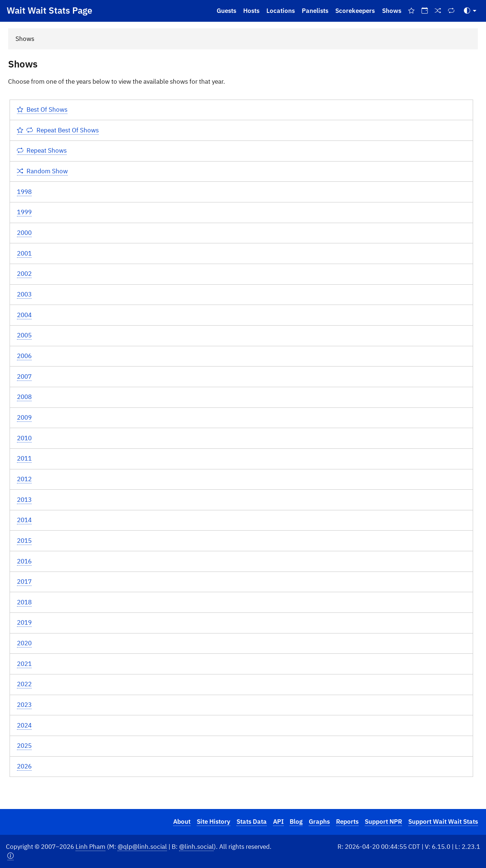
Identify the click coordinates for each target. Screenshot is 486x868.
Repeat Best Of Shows (58, 130)
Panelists (315, 11)
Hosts (251, 11)
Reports (347, 822)
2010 (24, 438)
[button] (11, 856)
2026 (24, 766)
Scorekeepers (355, 11)
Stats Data (252, 822)
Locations (281, 11)
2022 (24, 684)
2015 (24, 541)
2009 (24, 417)
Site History (214, 822)
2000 (24, 233)
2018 (24, 602)
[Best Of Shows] (411, 11)
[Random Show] (438, 11)
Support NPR (383, 822)
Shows (392, 11)
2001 (24, 253)
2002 (24, 274)
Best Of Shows (42, 110)
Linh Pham (90, 847)
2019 (24, 622)
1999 (24, 212)
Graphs (319, 822)
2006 (24, 356)
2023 (24, 705)
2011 (24, 458)
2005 (24, 335)
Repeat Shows (42, 150)
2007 (24, 376)
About (182, 822)
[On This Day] (424, 11)
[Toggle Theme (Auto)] (470, 11)
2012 (24, 479)
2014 (24, 520)
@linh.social (196, 847)
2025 (24, 746)
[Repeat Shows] (451, 11)
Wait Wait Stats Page (49, 10)
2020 (24, 643)
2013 (24, 500)
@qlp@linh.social (142, 847)
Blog (296, 822)
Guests (226, 11)
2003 (24, 294)
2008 (24, 397)
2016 (24, 561)
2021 (24, 664)
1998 (24, 192)
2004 (24, 315)
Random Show (43, 171)
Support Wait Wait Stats (443, 822)
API (278, 822)
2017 (24, 581)
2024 (24, 725)
